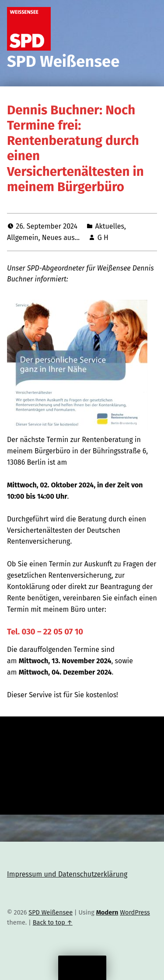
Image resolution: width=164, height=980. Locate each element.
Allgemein (23, 238)
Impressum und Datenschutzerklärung (67, 874)
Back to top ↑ (53, 922)
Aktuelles (110, 226)
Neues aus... (61, 238)
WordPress (135, 912)
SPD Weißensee (63, 62)
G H (103, 238)
